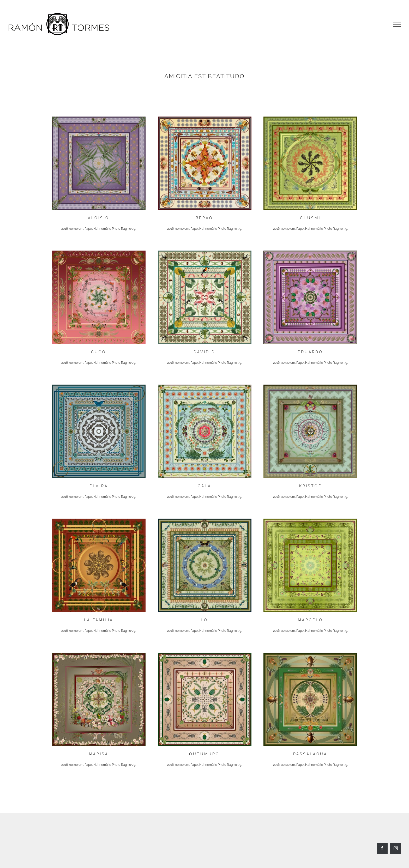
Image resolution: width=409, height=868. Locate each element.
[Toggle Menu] (397, 24)
